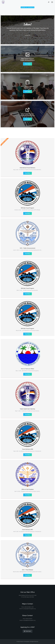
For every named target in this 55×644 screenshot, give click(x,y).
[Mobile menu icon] (52, 2)
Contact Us (28, 37)
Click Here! (28, 631)
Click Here (28, 64)
